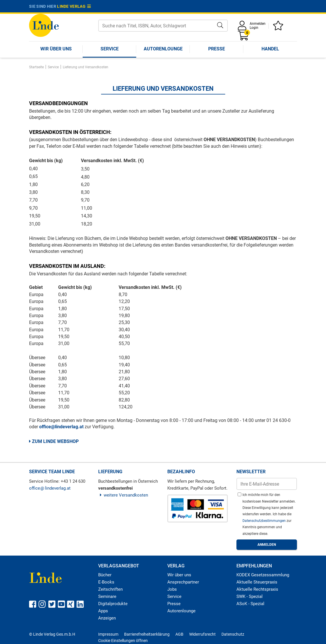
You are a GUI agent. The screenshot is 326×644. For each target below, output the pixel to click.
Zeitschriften (110, 589)
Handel (270, 49)
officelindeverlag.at (50, 488)
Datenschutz (233, 634)
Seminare (107, 596)
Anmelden (258, 24)
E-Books (106, 582)
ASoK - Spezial (250, 604)
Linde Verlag (74, 6)
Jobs (172, 589)
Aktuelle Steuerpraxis (257, 582)
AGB (179, 634)
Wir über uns (56, 49)
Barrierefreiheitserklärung (147, 634)
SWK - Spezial (250, 596)
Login (254, 28)
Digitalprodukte (113, 604)
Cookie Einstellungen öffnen (123, 641)
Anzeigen (107, 618)
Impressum (108, 634)
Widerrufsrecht (202, 634)
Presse (217, 49)
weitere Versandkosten (123, 495)
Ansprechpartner (183, 582)
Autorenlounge (163, 49)
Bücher (105, 575)
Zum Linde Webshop (54, 441)
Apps (103, 611)
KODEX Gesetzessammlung (263, 575)
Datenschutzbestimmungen (265, 521)
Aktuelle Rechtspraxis (257, 589)
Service (110, 49)
